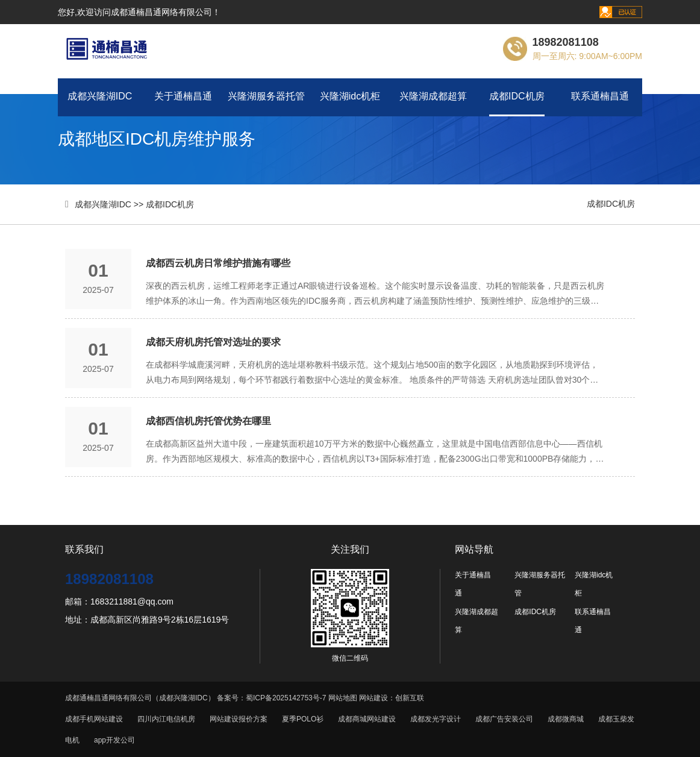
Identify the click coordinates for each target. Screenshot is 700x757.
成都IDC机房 (517, 96)
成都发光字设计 (436, 719)
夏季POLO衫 (303, 719)
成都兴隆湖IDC (100, 96)
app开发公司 (114, 740)
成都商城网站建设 (367, 719)
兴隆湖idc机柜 (350, 96)
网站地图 (343, 698)
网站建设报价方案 (239, 719)
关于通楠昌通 (183, 96)
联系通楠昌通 (600, 96)
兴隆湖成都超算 (433, 96)
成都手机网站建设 (94, 719)
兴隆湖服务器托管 (266, 96)
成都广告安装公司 (504, 719)
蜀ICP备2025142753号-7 (286, 698)
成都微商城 (566, 719)
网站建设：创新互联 (392, 698)
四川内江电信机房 (166, 719)
